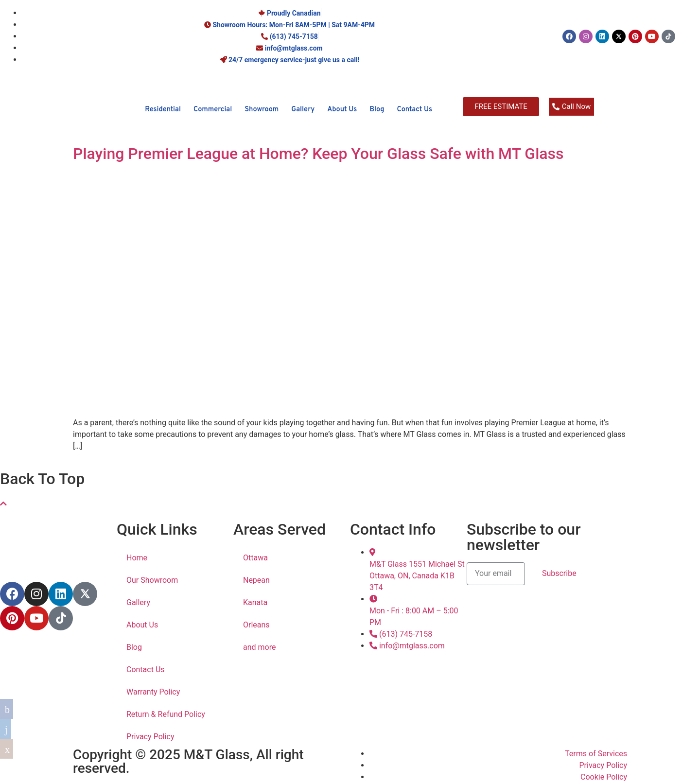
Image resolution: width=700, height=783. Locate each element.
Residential (163, 110)
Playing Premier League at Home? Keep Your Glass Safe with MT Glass (318, 154)
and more (259, 647)
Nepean (256, 580)
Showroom (262, 110)
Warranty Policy (153, 692)
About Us (342, 110)
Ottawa (255, 558)
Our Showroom (152, 580)
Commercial (213, 110)
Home (137, 558)
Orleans (256, 625)
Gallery (303, 110)
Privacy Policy (150, 737)
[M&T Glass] (65, 125)
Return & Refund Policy (166, 714)
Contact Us (414, 110)
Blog (377, 110)
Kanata (255, 602)
